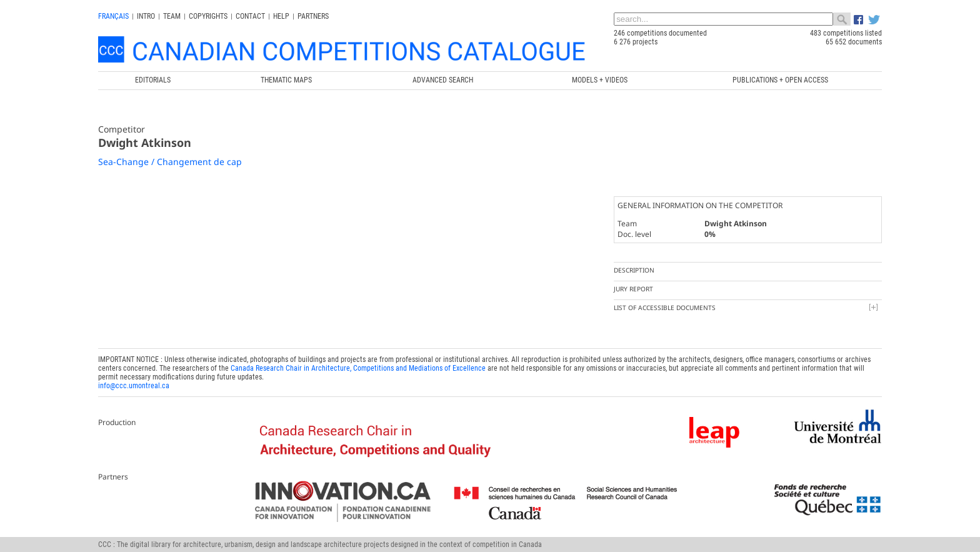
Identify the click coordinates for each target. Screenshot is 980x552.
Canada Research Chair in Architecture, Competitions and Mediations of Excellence (358, 368)
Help (281, 16)
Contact (250, 16)
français (113, 16)
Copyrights (208, 16)
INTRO (146, 16)
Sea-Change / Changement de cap (170, 162)
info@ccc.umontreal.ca (134, 386)
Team (172, 16)
